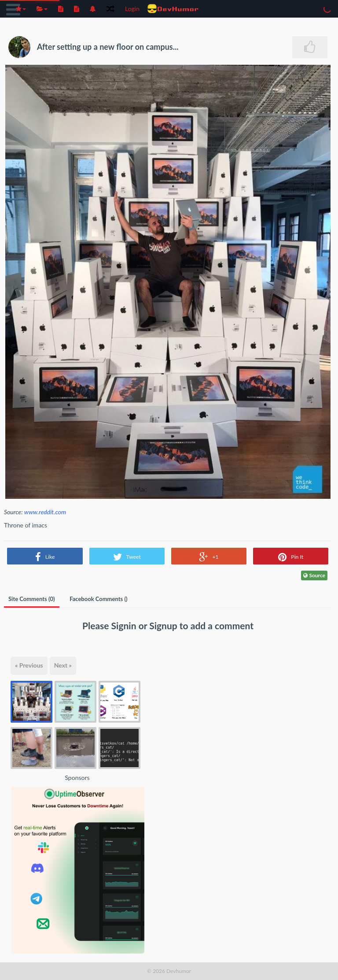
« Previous (29, 665)
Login (132, 9)
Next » (63, 665)
